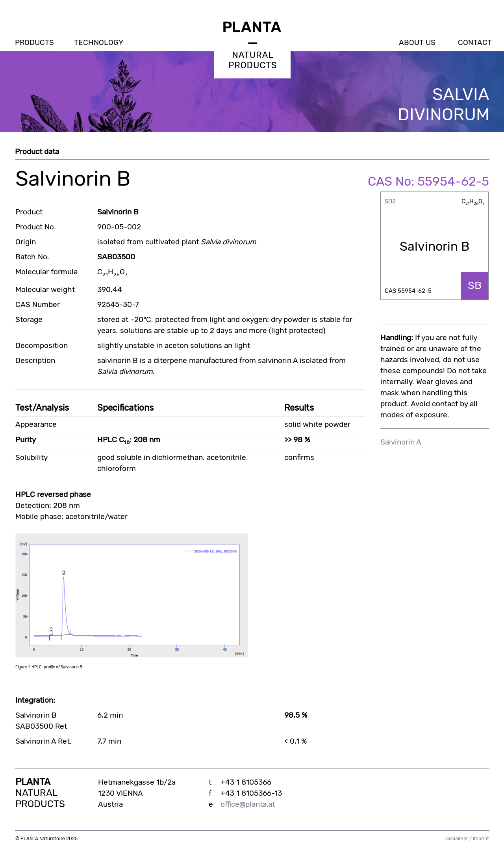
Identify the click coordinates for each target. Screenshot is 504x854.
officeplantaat (248, 804)
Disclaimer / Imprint (467, 839)
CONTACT (475, 43)
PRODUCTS (34, 43)
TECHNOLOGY (99, 43)
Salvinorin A (401, 442)
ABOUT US (417, 43)
